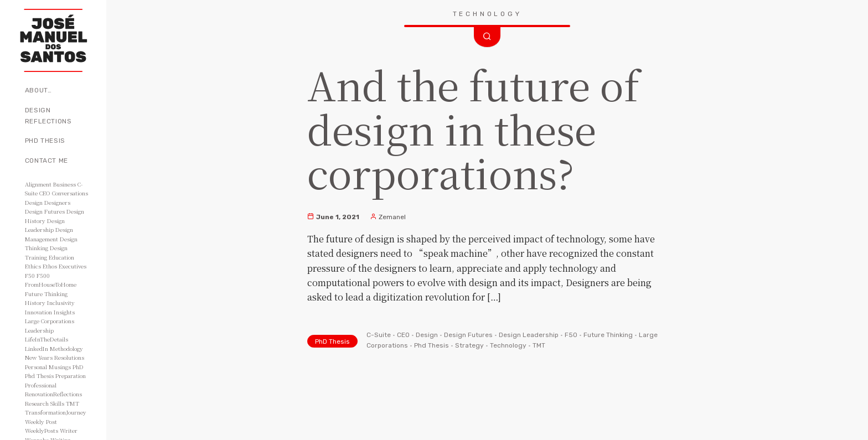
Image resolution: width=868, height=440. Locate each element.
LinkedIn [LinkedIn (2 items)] (37, 348)
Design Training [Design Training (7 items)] (46, 252)
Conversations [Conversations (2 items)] (70, 193)
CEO (403, 335)
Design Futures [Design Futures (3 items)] (45, 211)
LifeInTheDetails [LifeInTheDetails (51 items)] (46, 339)
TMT (539, 345)
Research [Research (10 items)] (37, 403)
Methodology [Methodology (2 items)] (66, 348)
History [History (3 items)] (35, 302)
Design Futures (468, 335)
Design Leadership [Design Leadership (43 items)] (45, 225)
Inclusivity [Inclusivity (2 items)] (61, 302)
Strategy (469, 345)
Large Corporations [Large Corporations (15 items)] (50, 321)
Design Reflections (48, 116)
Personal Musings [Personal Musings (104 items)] (48, 367)
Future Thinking (608, 335)
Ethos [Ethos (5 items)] (50, 266)
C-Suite (379, 335)
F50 (571, 335)
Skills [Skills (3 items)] (57, 403)
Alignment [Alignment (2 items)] (38, 184)
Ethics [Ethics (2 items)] (33, 266)
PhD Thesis (45, 141)
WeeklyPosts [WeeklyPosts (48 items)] (42, 430)
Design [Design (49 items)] (34, 202)
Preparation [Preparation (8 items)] (71, 376)
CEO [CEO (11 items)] (45, 193)
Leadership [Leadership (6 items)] (39, 330)
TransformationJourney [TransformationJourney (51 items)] (56, 412)
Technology (508, 345)
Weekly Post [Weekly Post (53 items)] (41, 421)
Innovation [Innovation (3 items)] (38, 312)
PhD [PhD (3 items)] (78, 367)
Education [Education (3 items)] (61, 257)
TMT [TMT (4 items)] (73, 403)
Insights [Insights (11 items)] (64, 312)
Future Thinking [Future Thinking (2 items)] (46, 294)
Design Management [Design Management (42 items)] (49, 234)
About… (38, 90)
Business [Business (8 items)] (64, 184)
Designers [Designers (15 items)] (57, 202)
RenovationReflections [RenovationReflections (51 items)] (53, 394)
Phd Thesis (432, 345)
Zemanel (388, 217)
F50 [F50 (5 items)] (30, 275)
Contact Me (46, 161)
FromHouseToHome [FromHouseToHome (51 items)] (51, 284)
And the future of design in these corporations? (473, 128)
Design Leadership (529, 335)
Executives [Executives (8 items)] (73, 266)
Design (427, 335)
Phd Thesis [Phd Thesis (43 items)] (39, 376)
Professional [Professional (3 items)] (41, 385)
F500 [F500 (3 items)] (43, 275)
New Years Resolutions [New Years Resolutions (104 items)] (55, 357)
